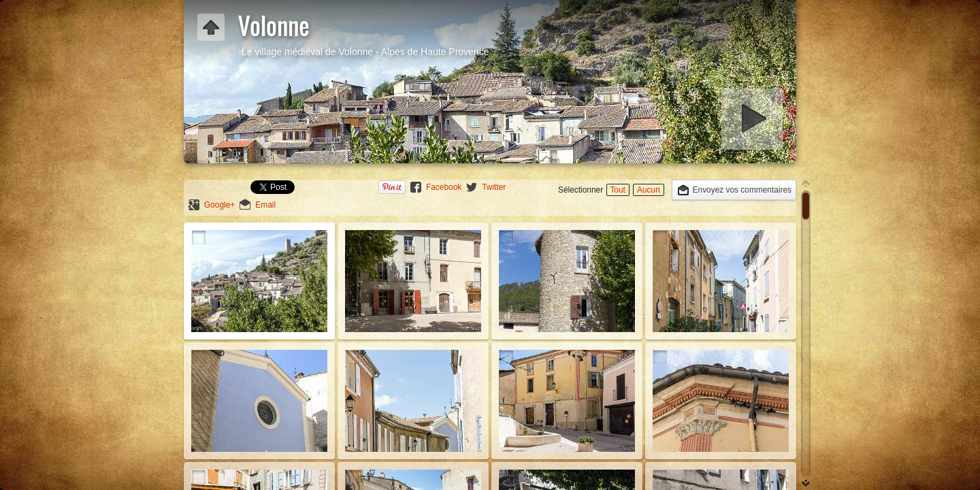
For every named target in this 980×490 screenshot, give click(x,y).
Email (265, 205)
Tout (617, 190)
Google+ (219, 205)
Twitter (494, 187)
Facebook (444, 187)
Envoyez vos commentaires (742, 190)
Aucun (649, 190)
